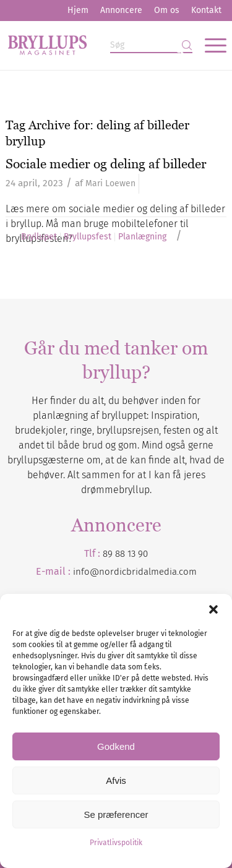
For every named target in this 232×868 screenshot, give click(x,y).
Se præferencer (116, 814)
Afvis (116, 780)
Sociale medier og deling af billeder (106, 164)
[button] (213, 609)
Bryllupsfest (88, 237)
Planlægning (142, 237)
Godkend (116, 746)
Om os (167, 10)
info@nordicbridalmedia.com (135, 572)
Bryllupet (39, 237)
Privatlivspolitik (116, 843)
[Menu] (209, 45)
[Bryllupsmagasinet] (94, 45)
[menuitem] (78, 11)
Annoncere (121, 10)
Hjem (78, 10)
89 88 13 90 (125, 554)
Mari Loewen (110, 183)
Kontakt (206, 10)
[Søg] (151, 45)
